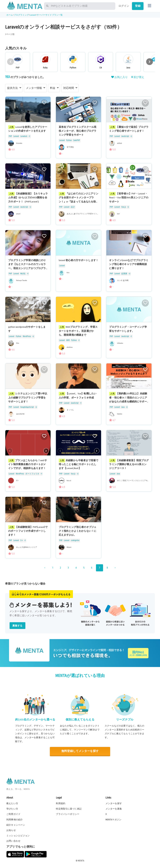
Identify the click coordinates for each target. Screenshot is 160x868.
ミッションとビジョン (18, 836)
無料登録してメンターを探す (80, 751)
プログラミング (21, 15)
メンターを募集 (114, 809)
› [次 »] (115, 568)
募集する (17, 626)
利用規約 (61, 803)
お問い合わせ (13, 841)
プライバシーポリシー (68, 814)
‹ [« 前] (45, 568)
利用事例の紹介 (15, 819)
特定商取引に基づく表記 (69, 809)
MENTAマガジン (113, 819)
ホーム (10, 15)
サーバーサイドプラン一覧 (50, 15)
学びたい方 (12, 809)
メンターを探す (114, 803)
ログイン (124, 6)
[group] (18, 62)
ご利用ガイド (13, 814)
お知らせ (11, 830)
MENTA (81, 861)
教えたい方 (12, 803)
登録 (138, 6)
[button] (150, 62)
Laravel (33, 15)
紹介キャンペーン (16, 825)
